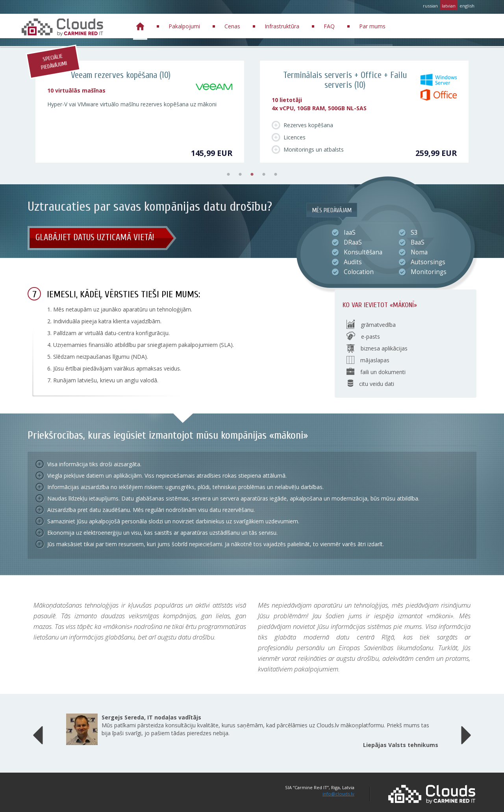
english (467, 6)
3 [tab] (252, 174)
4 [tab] (264, 174)
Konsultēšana (363, 252)
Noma (419, 252)
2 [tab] (240, 174)
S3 (414, 233)
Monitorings (429, 272)
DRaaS (353, 243)
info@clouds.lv (338, 794)
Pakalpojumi (184, 26)
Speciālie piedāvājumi (54, 62)
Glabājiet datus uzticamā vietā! (95, 237)
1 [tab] (228, 174)
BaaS (418, 243)
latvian (449, 6)
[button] (38, 733)
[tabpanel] (140, 112)
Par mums (372, 26)
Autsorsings (428, 262)
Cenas (232, 26)
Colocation (359, 272)
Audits (353, 262)
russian (430, 6)
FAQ (329, 26)
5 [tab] (276, 174)
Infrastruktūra (282, 26)
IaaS (350, 233)
